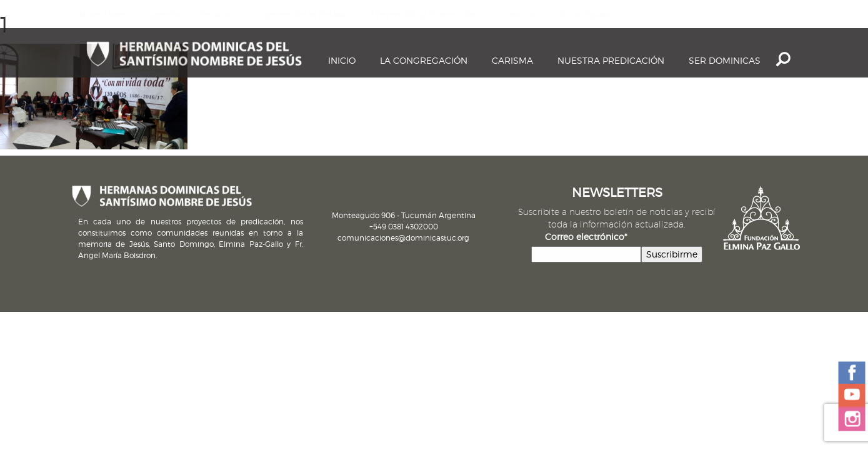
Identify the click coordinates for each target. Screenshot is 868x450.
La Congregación (424, 60)
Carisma (512, 60)
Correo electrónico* (586, 237)
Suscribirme (672, 254)
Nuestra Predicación (611, 60)
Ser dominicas (725, 60)
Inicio (342, 60)
